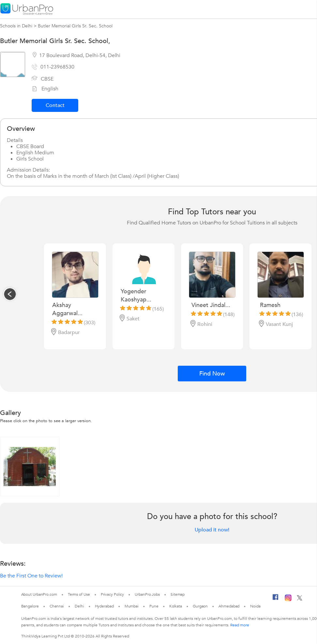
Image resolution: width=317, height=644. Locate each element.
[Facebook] (276, 600)
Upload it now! (212, 530)
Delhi (79, 606)
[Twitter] (300, 599)
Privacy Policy (113, 594)
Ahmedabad (229, 606)
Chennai (57, 606)
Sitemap (178, 594)
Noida (255, 606)
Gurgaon (200, 606)
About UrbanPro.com (39, 594)
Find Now (212, 374)
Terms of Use (79, 594)
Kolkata (176, 606)
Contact (55, 105)
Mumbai (132, 606)
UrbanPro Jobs (147, 594)
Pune (154, 606)
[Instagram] (288, 600)
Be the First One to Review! (31, 576)
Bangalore (30, 606)
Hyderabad (104, 606)
